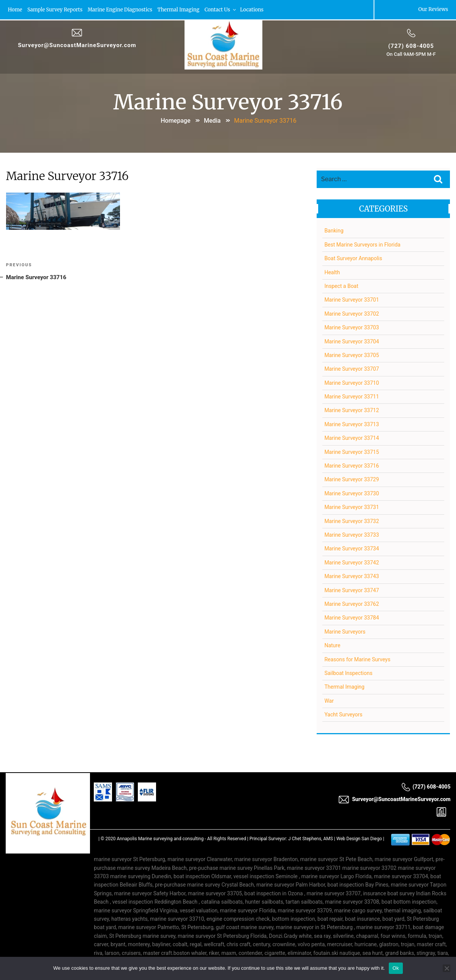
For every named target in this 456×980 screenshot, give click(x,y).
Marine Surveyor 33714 (352, 437)
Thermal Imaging (180, 9)
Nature (332, 644)
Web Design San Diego (359, 838)
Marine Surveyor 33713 (352, 423)
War (329, 699)
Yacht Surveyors (343, 713)
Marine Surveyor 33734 (352, 547)
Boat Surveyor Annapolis (353, 257)
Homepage (175, 119)
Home (16, 9)
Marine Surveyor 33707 (352, 368)
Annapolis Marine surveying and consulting (160, 838)
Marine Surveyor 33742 (352, 561)
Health (332, 271)
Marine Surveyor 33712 (352, 409)
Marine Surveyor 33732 (352, 520)
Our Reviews (433, 9)
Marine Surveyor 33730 (352, 492)
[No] (447, 968)
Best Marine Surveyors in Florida (362, 243)
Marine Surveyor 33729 (352, 478)
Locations (254, 9)
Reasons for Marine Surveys (357, 658)
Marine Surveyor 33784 (352, 616)
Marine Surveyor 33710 (352, 381)
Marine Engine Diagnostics (121, 9)
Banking (334, 229)
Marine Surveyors (345, 630)
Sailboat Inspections (348, 672)
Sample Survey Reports (55, 9)
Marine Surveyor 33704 (352, 340)
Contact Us (222, 9)
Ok (396, 968)
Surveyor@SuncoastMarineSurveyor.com (77, 44)
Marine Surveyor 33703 (352, 326)
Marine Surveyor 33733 (352, 534)
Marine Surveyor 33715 (352, 450)
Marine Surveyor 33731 (352, 506)
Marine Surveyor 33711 (352, 395)
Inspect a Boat (341, 285)
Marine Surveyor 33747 (352, 589)
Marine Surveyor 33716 (352, 465)
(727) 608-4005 (411, 45)
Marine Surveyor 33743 (352, 575)
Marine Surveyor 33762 (352, 603)
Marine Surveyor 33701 (352, 299)
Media (212, 119)
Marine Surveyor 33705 (352, 354)
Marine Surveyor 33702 (352, 312)
